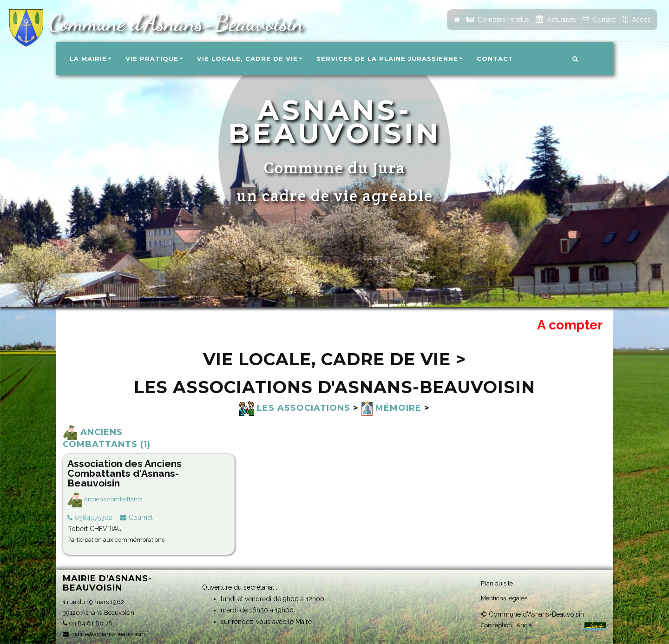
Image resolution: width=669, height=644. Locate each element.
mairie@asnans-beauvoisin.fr (107, 634)
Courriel (141, 518)
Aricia (524, 625)
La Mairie (91, 59)
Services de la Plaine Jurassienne (390, 59)
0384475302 (94, 518)
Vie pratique (154, 59)
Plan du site (497, 583)
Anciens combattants (105, 499)
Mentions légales (504, 598)
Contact (495, 59)
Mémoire (391, 408)
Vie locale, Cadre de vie (250, 59)
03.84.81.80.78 (88, 623)
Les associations (295, 408)
